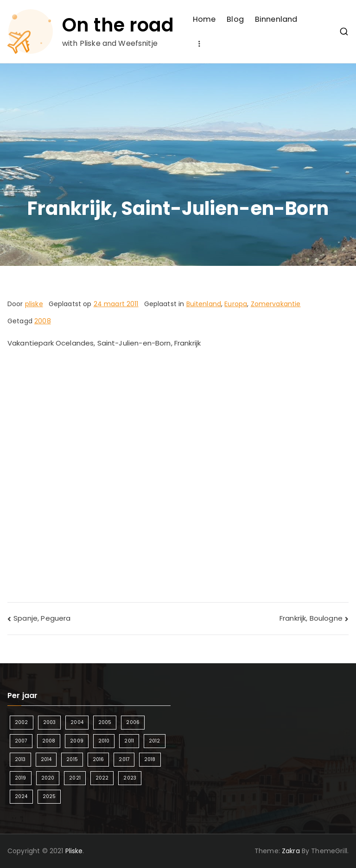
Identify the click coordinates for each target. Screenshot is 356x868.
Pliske (74, 851)
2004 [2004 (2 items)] (77, 722)
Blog (235, 19)
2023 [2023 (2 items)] (130, 778)
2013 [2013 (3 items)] (20, 759)
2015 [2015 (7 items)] (72, 759)
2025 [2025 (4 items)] (49, 796)
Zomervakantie (276, 304)
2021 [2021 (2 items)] (75, 778)
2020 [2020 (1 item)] (48, 778)
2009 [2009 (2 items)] (77, 741)
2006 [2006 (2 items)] (133, 722)
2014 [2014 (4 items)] (46, 759)
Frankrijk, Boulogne (311, 618)
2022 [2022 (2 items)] (102, 778)
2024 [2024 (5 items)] (21, 796)
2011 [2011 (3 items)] (129, 741)
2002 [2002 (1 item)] (22, 722)
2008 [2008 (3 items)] (49, 741)
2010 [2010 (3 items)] (104, 741)
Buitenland (204, 304)
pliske (34, 304)
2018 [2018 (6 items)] (150, 759)
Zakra (291, 851)
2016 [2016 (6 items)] (99, 759)
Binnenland (276, 19)
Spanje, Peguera (42, 618)
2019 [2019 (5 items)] (21, 778)
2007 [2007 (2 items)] (21, 741)
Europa (236, 304)
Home (204, 19)
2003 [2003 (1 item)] (50, 722)
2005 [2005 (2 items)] (105, 722)
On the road (118, 25)
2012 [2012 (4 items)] (155, 741)
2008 (43, 321)
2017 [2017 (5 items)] (124, 759)
